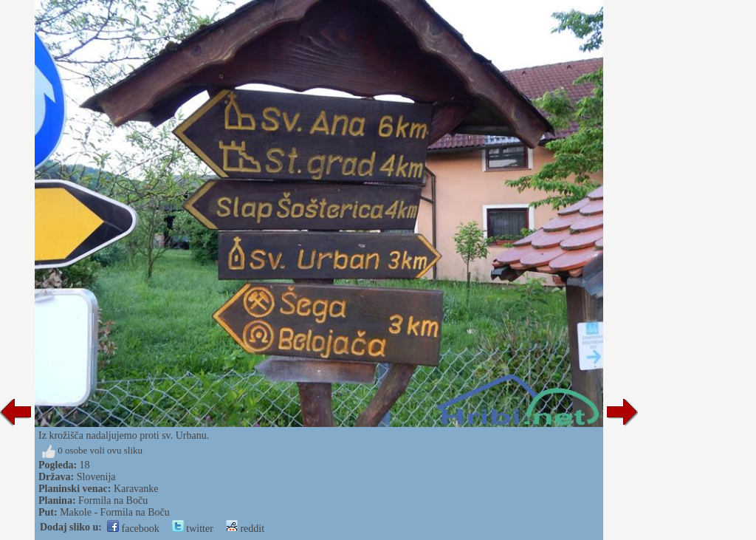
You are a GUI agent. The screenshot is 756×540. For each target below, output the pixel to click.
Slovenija (96, 477)
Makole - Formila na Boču (115, 512)
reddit (245, 529)
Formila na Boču (113, 500)
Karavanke (136, 489)
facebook (133, 529)
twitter (193, 529)
